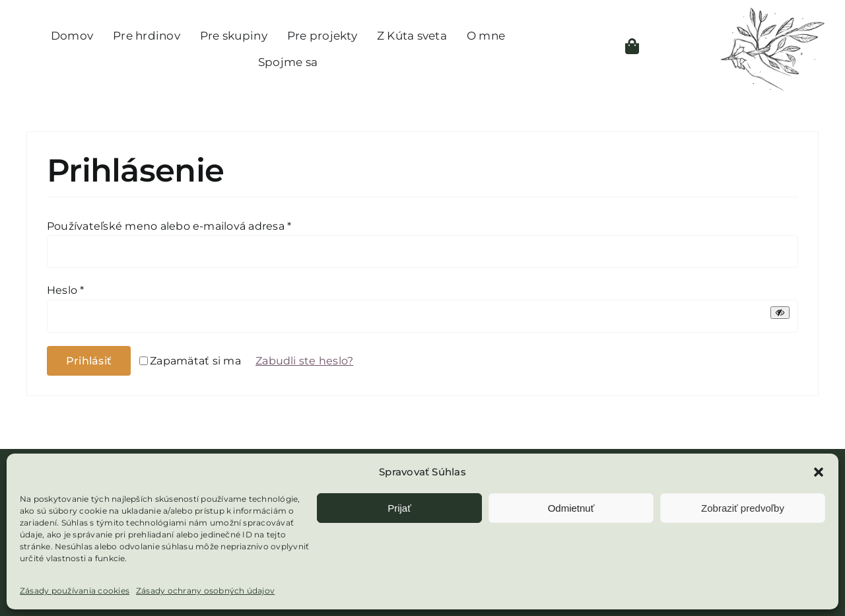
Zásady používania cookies (75, 591)
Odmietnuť (571, 508)
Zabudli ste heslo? (304, 361)
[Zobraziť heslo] (780, 313)
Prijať (399, 508)
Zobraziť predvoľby (743, 508)
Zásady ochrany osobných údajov (205, 591)
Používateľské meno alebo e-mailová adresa (169, 226)
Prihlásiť (89, 361)
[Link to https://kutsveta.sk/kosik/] (632, 46)
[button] (819, 472)
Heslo (66, 290)
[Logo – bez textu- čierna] (771, 12)
